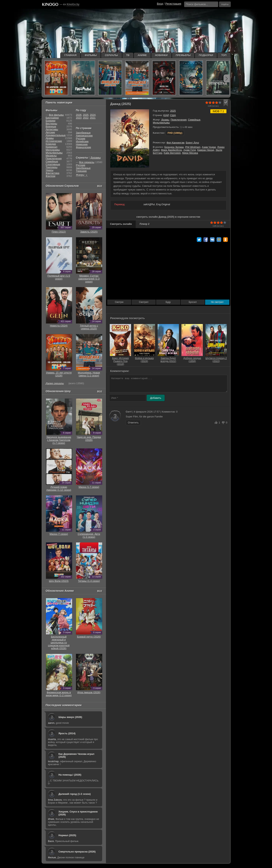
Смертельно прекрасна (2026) (77, 852)
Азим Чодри (209, 147)
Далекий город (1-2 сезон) (75, 794)
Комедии (51, 144)
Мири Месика (190, 153)
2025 (173, 111)
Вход (160, 4)
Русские (81, 139)
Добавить (156, 398)
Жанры (82, 175)
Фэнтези (51, 176)
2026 (79, 115)
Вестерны (51, 124)
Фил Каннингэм (175, 143)
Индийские (82, 141)
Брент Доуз (192, 143)
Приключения (179, 120)
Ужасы (50, 170)
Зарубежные (83, 133)
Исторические (54, 141)
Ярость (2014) (67, 733)
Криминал (52, 147)
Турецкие (81, 171)
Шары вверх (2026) (70, 717)
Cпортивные (53, 164)
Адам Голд (190, 150)
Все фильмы (56, 115)
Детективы (52, 129)
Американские (84, 136)
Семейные (194, 120)
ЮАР (166, 115)
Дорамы (96, 158)
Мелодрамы (53, 150)
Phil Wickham (193, 147)
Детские (50, 132)
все (100, 186)
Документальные (56, 135)
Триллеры (52, 167)
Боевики (51, 121)
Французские (84, 147)
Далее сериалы (55, 383)
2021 (93, 118)
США (173, 115)
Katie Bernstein (172, 153)
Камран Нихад (206, 150)
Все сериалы (87, 162)
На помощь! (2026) (70, 775)
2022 (86, 118)
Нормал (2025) (67, 835)
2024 (93, 115)
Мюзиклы (51, 156)
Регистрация (173, 4)
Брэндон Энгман (174, 147)
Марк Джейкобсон (171, 150)
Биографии (52, 118)
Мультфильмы (161, 123)
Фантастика (53, 173)
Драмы (165, 120)
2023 (79, 118)
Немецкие (82, 144)
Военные (51, 126)
